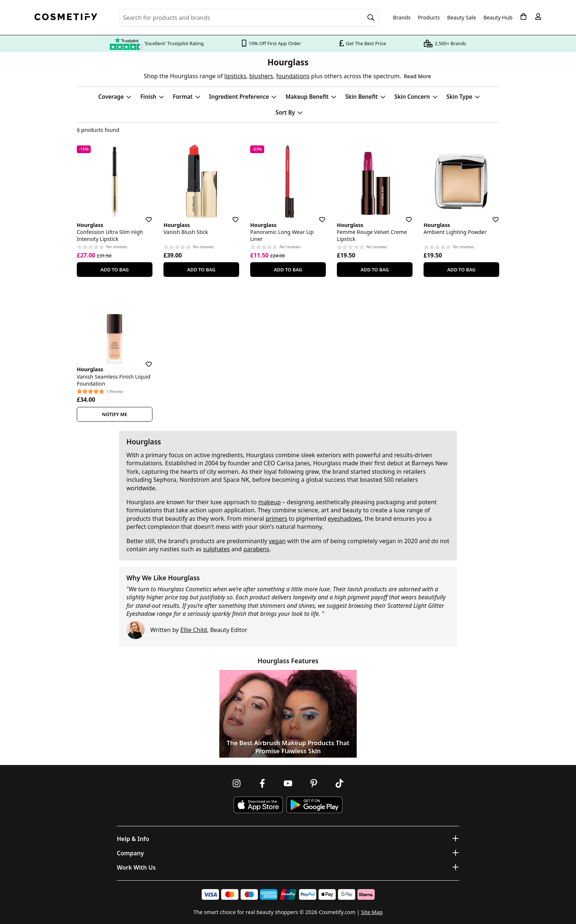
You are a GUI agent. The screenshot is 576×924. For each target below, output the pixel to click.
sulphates (217, 549)
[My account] (538, 17)
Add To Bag (114, 270)
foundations (293, 76)
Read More (417, 76)
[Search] (371, 18)
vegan (277, 541)
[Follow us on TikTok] (339, 783)
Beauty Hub (498, 18)
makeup (269, 502)
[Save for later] (144, 215)
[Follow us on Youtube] (288, 783)
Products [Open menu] (429, 17)
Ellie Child (194, 630)
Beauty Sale (462, 18)
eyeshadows (345, 519)
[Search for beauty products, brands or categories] (249, 18)
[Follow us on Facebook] (262, 783)
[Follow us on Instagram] (237, 783)
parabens (257, 549)
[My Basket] (523, 17)
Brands (402, 18)
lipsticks (235, 76)
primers (276, 519)
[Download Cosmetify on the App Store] (258, 805)
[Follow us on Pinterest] (314, 783)
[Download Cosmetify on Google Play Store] (314, 805)
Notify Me (115, 414)
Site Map (372, 912)
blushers (261, 76)
